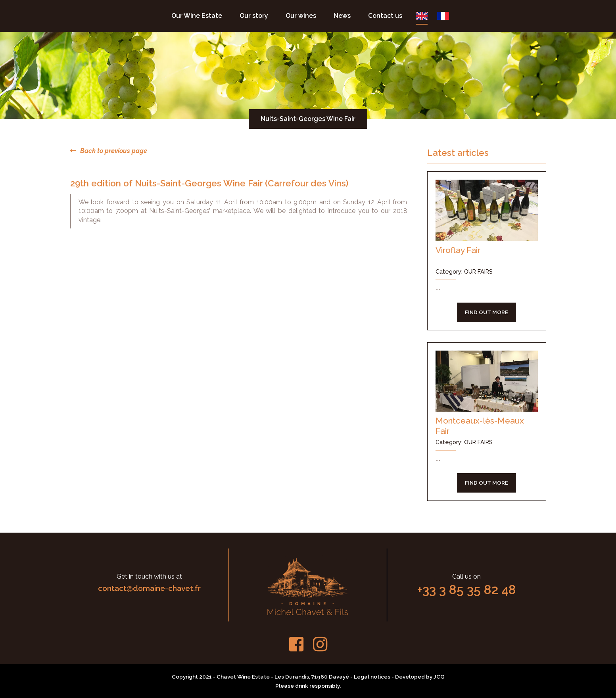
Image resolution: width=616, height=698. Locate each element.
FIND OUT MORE (486, 312)
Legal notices (372, 677)
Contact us (385, 16)
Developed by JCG (420, 677)
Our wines (301, 16)
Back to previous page (109, 151)
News (342, 16)
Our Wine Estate (197, 16)
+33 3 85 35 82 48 (466, 590)
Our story (254, 16)
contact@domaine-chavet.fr (149, 588)
